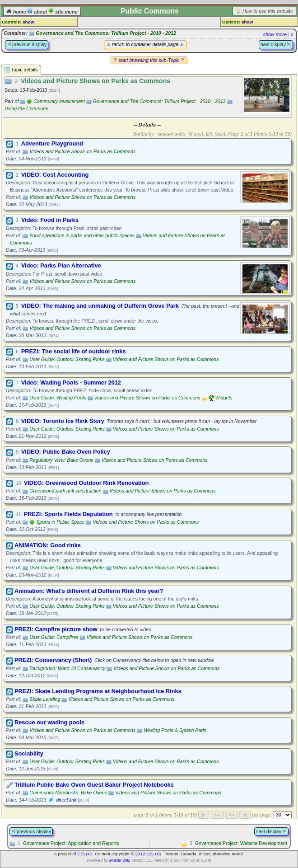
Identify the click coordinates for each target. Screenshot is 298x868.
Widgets (223, 398)
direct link (66, 800)
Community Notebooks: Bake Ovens (68, 793)
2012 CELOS (148, 854)
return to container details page (145, 44)
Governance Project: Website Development (238, 843)
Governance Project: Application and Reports (68, 843)
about (38, 12)
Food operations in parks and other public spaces (82, 235)
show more (275, 34)
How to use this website (268, 11)
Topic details (21, 70)
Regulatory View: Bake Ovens (61, 460)
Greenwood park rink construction (65, 491)
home (17, 12)
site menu (63, 12)
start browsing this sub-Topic (149, 60)
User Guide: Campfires (54, 637)
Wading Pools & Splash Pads (175, 730)
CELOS (85, 854)
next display (276, 44)
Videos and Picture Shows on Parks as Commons (82, 151)
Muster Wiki (120, 860)
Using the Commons (26, 108)
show (28, 22)
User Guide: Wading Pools (58, 398)
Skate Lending (45, 699)
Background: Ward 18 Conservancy (67, 668)
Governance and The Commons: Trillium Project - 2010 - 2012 (106, 33)
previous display (27, 44)
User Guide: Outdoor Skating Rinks (67, 359)
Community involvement (59, 101)
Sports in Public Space (60, 522)
